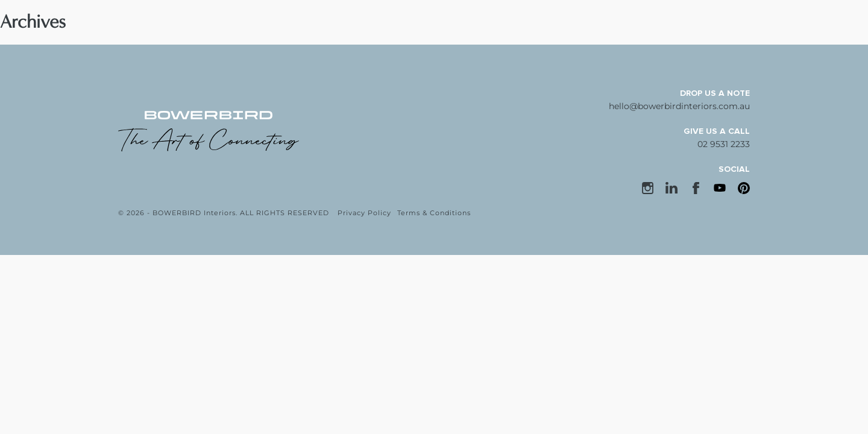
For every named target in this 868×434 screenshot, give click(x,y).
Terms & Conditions (434, 213)
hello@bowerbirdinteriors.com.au (679, 106)
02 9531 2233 (724, 144)
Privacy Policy (364, 213)
